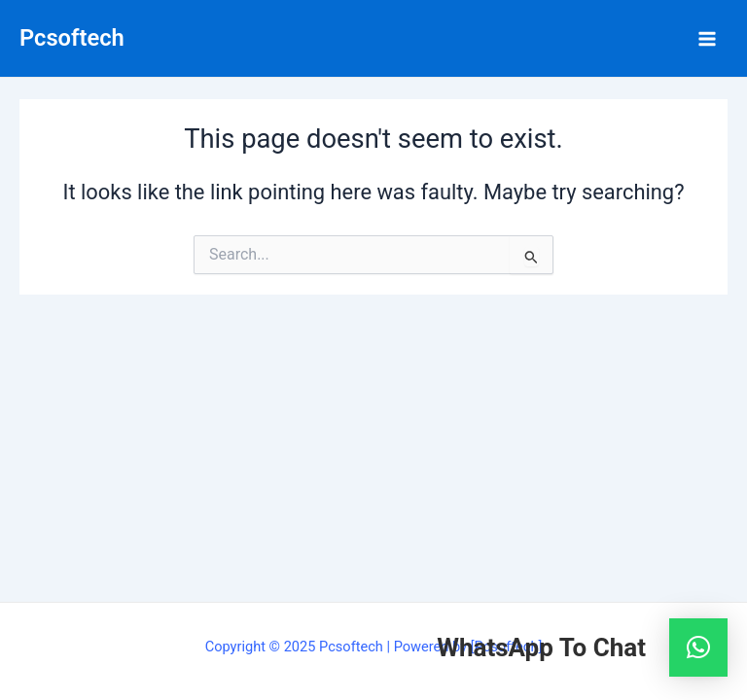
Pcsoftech (72, 38)
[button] (698, 647)
